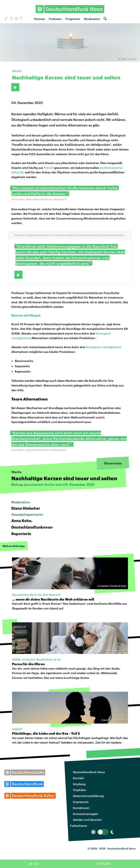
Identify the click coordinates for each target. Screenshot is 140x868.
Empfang (79, 784)
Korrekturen (81, 808)
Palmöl (49, 168)
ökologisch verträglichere (103, 347)
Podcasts (55, 19)
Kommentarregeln (85, 814)
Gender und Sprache (87, 820)
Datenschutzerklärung (88, 796)
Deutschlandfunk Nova (89, 772)
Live (35, 864)
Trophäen (79, 790)
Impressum (81, 802)
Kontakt (78, 778)
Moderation (92, 19)
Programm (73, 19)
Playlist (106, 864)
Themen (39, 19)
